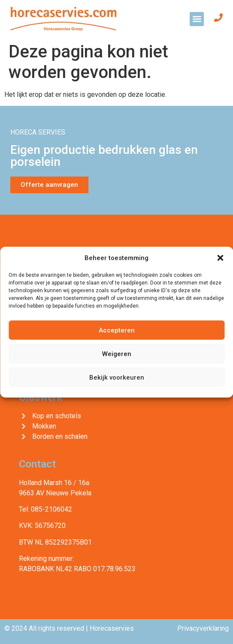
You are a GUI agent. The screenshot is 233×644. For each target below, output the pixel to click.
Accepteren (117, 330)
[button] (220, 258)
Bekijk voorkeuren (117, 377)
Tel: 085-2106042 (45, 509)
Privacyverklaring (203, 628)
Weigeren (117, 353)
